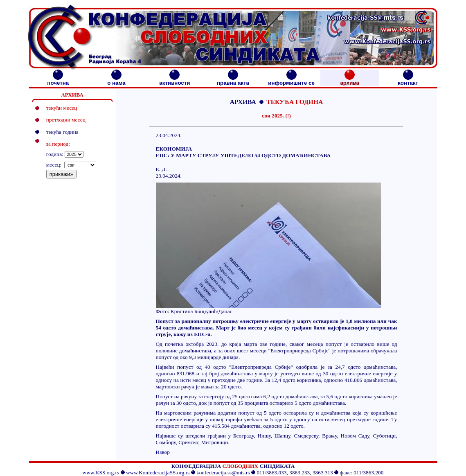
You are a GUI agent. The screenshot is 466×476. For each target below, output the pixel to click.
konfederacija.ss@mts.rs (223, 473)
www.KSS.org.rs (101, 473)
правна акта (233, 80)
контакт (408, 80)
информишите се (291, 80)
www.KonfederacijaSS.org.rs (158, 473)
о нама (116, 80)
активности (174, 80)
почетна (58, 80)
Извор (163, 452)
